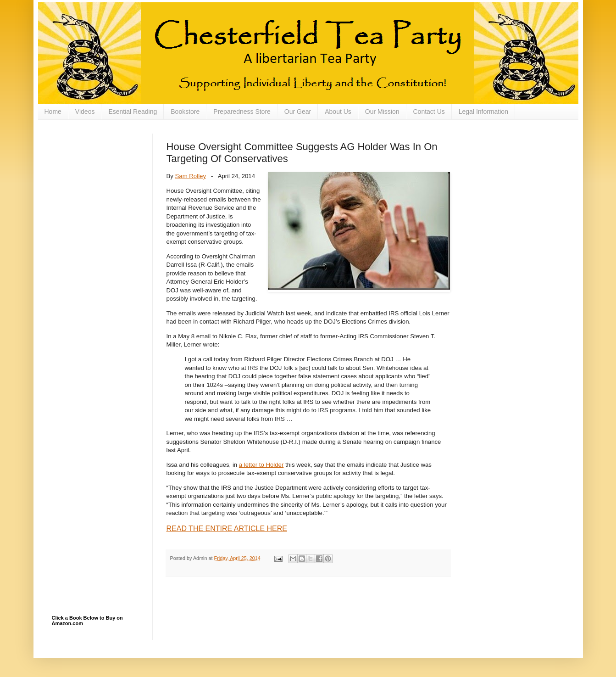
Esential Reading (133, 112)
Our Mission (382, 112)
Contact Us (429, 112)
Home (53, 112)
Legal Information (483, 112)
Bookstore (185, 112)
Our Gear (298, 112)
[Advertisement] (98, 179)
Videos (85, 112)
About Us (338, 112)
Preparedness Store (242, 112)
